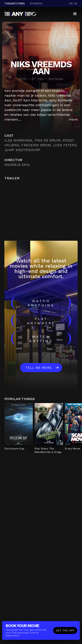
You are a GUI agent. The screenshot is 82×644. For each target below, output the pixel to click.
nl (76, 3)
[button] (75, 14)
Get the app (65, 631)
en (71, 3)
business (36, 3)
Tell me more (38, 368)
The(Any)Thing (15, 3)
